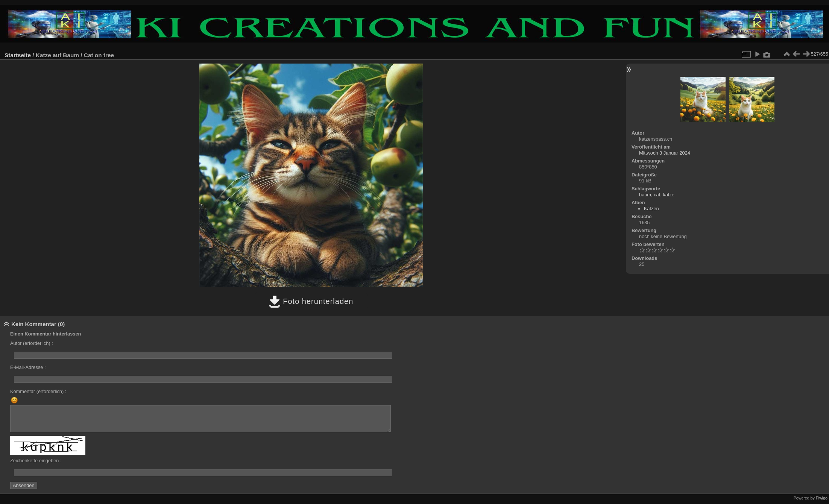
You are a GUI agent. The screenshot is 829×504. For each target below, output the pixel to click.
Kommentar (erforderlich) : (38, 391)
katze (669, 195)
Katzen (651, 209)
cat (657, 195)
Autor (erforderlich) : (32, 343)
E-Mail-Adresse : (28, 367)
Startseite (18, 55)
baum (645, 195)
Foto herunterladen (311, 301)
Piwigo (822, 498)
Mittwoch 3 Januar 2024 (665, 153)
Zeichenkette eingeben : (36, 461)
